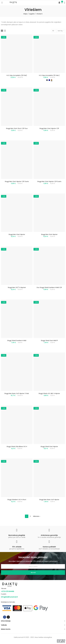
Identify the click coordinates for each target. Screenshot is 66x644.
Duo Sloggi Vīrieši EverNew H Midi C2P (49, 287)
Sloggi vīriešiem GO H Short (17, 500)
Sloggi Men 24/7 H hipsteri (17, 287)
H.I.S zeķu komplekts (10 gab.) (49, 75)
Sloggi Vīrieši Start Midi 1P (49, 341)
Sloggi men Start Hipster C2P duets (17, 181)
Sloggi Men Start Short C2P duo (17, 128)
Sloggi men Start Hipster (17, 234)
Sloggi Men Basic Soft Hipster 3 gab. (17, 393)
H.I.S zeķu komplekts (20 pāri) (17, 75)
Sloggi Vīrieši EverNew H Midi (17, 341)
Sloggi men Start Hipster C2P (49, 128)
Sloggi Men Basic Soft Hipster (49, 500)
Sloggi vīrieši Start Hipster (49, 447)
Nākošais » (37, 516)
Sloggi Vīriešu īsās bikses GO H (17, 447)
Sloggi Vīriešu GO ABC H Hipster (49, 393)
